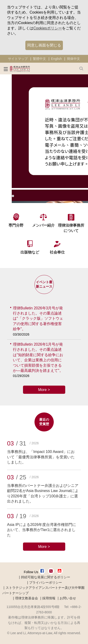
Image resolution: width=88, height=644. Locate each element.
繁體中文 (39, 59)
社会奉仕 (57, 252)
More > (44, 390)
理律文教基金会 (27, 598)
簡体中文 (73, 59)
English (56, 59)
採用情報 (49, 598)
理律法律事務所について (71, 228)
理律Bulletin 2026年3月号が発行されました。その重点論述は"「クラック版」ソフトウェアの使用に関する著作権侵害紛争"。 (38, 319)
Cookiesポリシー (48, 28)
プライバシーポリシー (46, 582)
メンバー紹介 (43, 225)
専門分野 (16, 225)
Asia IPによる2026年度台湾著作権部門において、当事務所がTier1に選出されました (42, 530)
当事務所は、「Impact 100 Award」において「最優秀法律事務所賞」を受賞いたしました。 (41, 457)
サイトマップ (18, 59)
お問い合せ (68, 598)
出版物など (30, 252)
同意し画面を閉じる (44, 45)
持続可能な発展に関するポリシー (46, 577)
